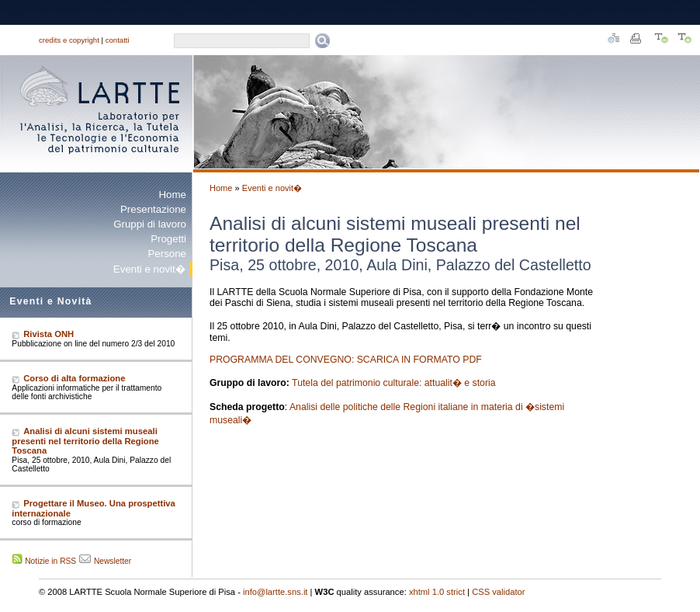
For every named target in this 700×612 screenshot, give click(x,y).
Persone (167, 254)
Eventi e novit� (272, 188)
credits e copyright (69, 40)
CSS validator (498, 592)
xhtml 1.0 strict (437, 592)
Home (173, 195)
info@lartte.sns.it (275, 592)
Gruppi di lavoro (150, 224)
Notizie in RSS (50, 561)
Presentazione (153, 209)
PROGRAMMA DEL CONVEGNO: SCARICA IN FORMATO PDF (346, 360)
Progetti (168, 239)
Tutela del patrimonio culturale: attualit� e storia (393, 383)
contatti (118, 40)
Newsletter (113, 561)
